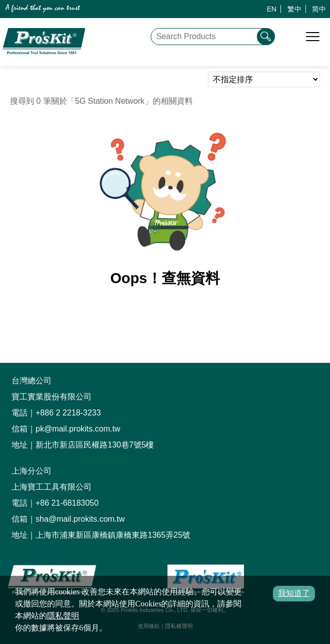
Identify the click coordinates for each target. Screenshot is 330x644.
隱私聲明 (63, 616)
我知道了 (294, 593)
